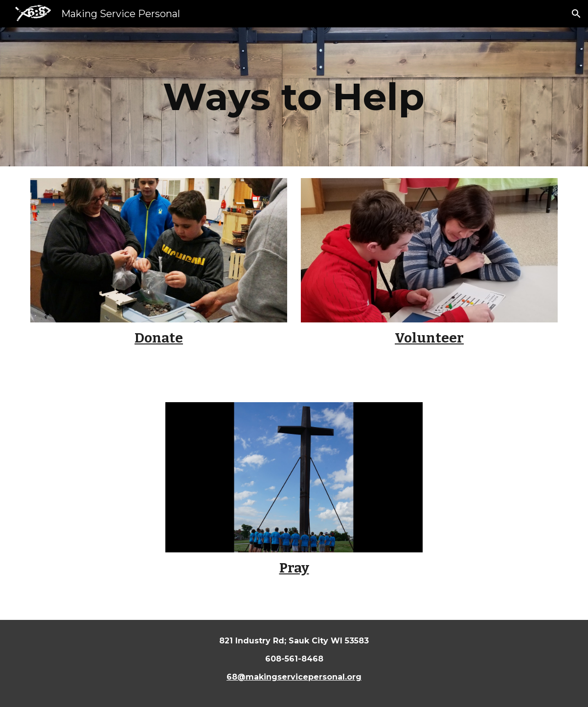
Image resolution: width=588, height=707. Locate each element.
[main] (294, 97)
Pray (294, 568)
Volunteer (429, 338)
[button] (576, 14)
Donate (159, 338)
